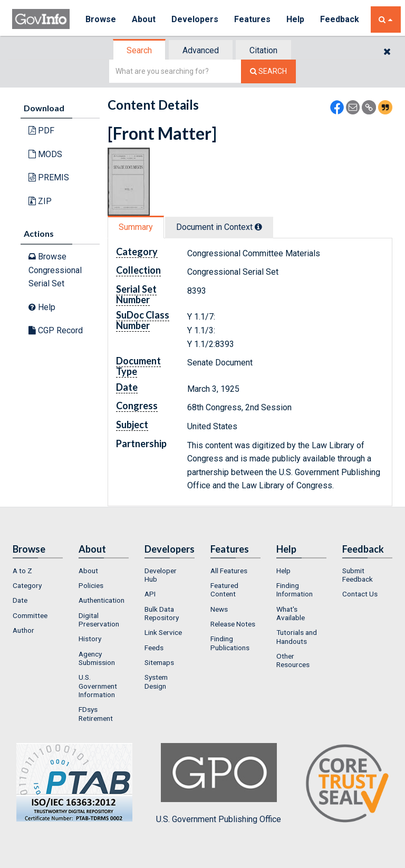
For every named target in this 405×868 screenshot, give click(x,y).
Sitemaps (159, 662)
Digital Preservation (99, 620)
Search (139, 50)
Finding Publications (230, 643)
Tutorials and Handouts (297, 636)
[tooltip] (258, 227)
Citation (263, 50)
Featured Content (224, 590)
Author (23, 630)
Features (252, 19)
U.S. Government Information (98, 686)
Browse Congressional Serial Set (55, 270)
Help (295, 19)
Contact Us (360, 594)
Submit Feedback (358, 575)
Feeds (154, 648)
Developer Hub (161, 575)
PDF (41, 131)
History (90, 639)
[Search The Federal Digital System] (268, 71)
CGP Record (56, 330)
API (150, 594)
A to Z (22, 571)
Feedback (340, 19)
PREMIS (49, 177)
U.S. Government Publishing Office (219, 784)
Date (20, 600)
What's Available (291, 613)
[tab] (140, 50)
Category (27, 585)
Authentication (102, 600)
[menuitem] (38, 571)
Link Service (163, 632)
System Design (156, 681)
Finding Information (295, 590)
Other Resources (293, 660)
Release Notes (233, 624)
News (219, 609)
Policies (91, 585)
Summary (136, 227)
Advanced (201, 50)
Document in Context (219, 227)
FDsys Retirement (96, 713)
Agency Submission (97, 658)
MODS (45, 154)
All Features (229, 571)
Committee (30, 615)
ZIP (40, 201)
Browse (101, 19)
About (144, 19)
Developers (195, 19)
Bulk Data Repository (162, 613)
